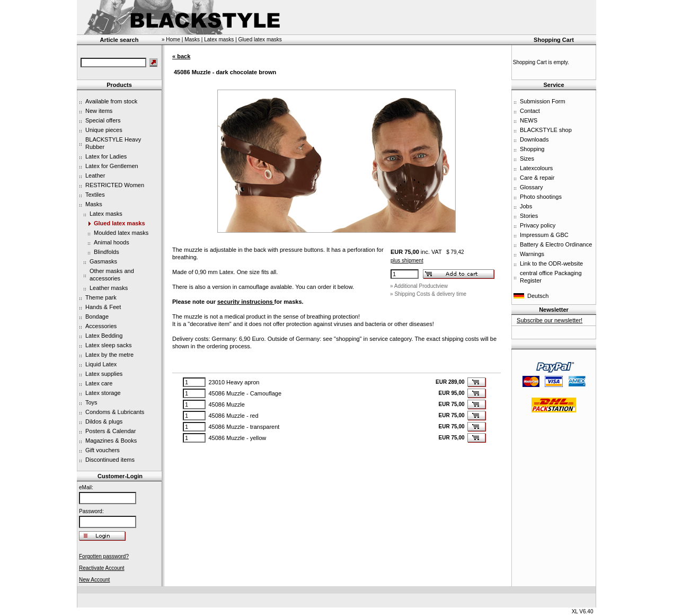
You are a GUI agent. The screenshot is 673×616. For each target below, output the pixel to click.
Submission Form (543, 101)
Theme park (101, 297)
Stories (529, 216)
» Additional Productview (419, 286)
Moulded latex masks (121, 233)
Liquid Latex (101, 364)
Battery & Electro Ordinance (556, 244)
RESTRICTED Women (115, 185)
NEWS (529, 120)
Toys (91, 402)
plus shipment (407, 261)
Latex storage (103, 393)
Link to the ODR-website (551, 263)
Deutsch (538, 296)
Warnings (532, 254)
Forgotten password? (104, 556)
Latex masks (106, 214)
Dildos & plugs (104, 421)
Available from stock (111, 101)
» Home (171, 39)
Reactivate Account (102, 568)
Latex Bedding (104, 336)
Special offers (103, 120)
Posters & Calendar (110, 431)
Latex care (99, 383)
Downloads (534, 139)
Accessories (101, 326)
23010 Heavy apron (234, 382)
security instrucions (246, 302)
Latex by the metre (109, 355)
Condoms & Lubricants (115, 412)
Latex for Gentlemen (112, 166)
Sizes (527, 159)
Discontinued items (110, 460)
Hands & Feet (103, 307)
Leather (95, 175)
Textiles (95, 195)
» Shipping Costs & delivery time (428, 294)
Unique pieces (104, 130)
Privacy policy (538, 225)
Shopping (532, 149)
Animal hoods (112, 242)
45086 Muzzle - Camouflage (245, 393)
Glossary (531, 187)
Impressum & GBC (544, 235)
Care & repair (537, 178)
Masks (94, 204)
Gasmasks (103, 261)
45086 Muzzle (227, 404)
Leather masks (109, 288)
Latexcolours (536, 168)
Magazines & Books (111, 441)
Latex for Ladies (106, 156)
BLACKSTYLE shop (546, 130)
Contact (530, 111)
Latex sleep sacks (108, 345)
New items (99, 111)
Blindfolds (107, 252)
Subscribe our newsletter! (550, 320)
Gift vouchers (103, 450)
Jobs (526, 206)
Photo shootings (541, 197)
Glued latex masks (119, 223)
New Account (94, 580)
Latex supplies (104, 374)
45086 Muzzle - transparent (244, 427)
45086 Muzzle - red (233, 416)
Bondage (97, 316)
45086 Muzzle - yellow (237, 438)
